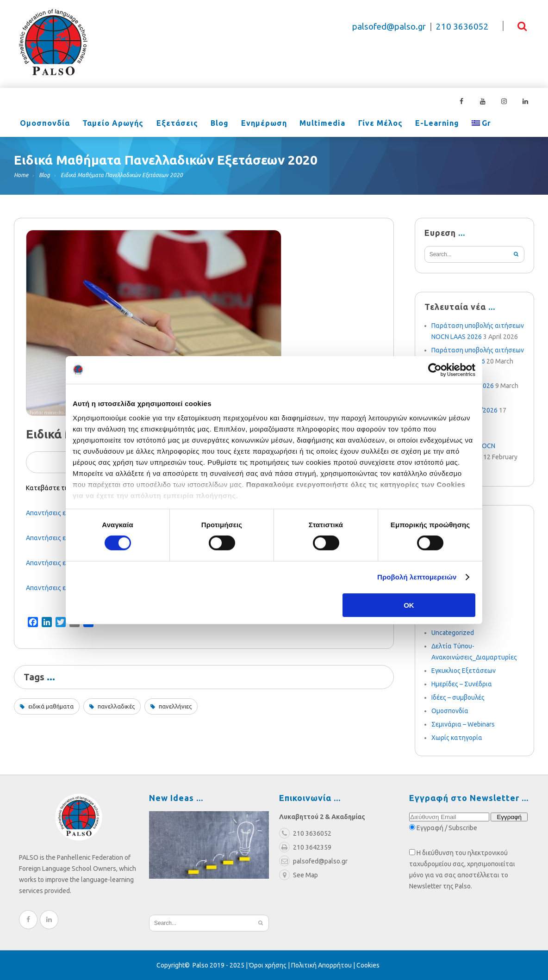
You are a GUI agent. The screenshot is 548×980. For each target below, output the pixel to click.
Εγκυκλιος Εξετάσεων (464, 671)
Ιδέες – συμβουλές (458, 697)
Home (21, 175)
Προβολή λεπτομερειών (417, 577)
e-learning (412, 124)
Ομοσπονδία (44, 124)
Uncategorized (453, 633)
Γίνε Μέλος (359, 124)
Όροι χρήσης (268, 965)
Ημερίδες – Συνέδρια (462, 684)
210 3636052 (462, 27)
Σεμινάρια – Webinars (463, 724)
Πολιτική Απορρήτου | (324, 965)
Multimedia (304, 124)
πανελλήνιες (175, 706)
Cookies (368, 965)
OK (409, 605)
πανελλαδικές (116, 706)
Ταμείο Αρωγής (108, 124)
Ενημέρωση (249, 124)
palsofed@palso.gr (389, 27)
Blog (208, 124)
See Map (299, 875)
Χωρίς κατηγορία (457, 738)
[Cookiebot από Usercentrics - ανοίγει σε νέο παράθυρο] (435, 370)
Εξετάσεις (169, 124)
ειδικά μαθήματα (51, 706)
